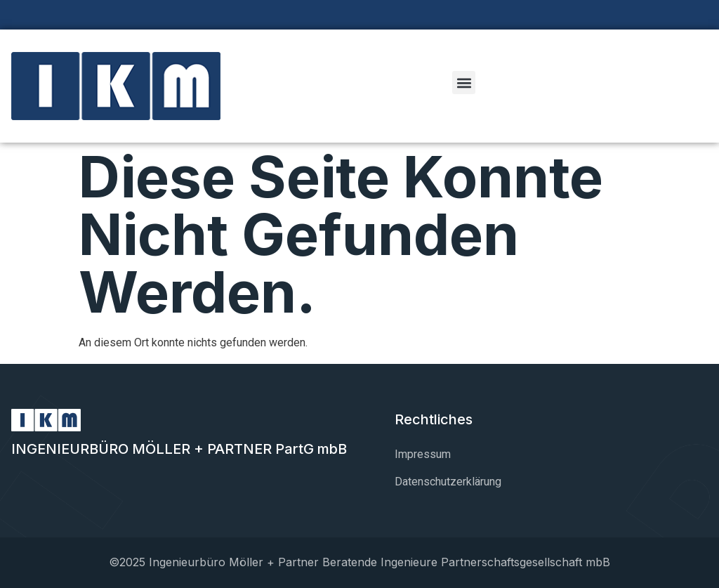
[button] (464, 83)
